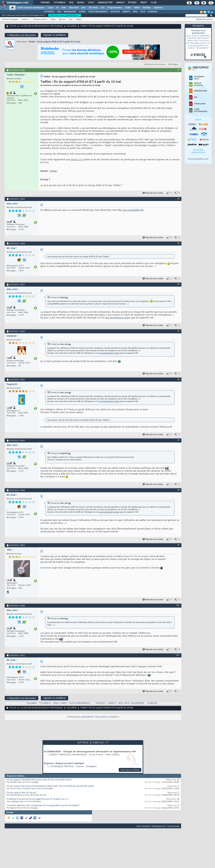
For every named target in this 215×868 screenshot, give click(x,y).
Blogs (80, 3)
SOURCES (115, 12)
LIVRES (82, 12)
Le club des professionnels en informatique (41, 26)
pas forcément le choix (118, 318)
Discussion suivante (106, 717)
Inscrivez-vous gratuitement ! (65, 15)
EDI (103, 8)
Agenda (62, 19)
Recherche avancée (204, 19)
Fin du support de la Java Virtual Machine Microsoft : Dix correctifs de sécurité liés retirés (50, 786)
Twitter (53, 171)
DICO (143, 12)
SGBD (128, 8)
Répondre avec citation (153, 193)
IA (57, 8)
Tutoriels (59, 3)
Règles (79, 19)
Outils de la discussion (154, 64)
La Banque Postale (62, 766)
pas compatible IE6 (133, 210)
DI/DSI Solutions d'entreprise (31, 8)
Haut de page (173, 826)
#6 (179, 379)
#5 (179, 331)
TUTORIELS (49, 12)
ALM (64, 8)
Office (137, 8)
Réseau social (39, 19)
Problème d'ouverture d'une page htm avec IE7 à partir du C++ (38, 799)
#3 (179, 243)
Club (153, 3)
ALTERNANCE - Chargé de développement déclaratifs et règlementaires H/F (90, 752)
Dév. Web (93, 8)
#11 (178, 655)
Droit (143, 3)
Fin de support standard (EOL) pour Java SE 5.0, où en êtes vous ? (39, 780)
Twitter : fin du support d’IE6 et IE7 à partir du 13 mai (54, 42)
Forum (13, 26)
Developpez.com (159, 826)
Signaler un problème (55, 35)
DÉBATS (126, 12)
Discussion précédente (81, 717)
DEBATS (112, 703)
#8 (179, 490)
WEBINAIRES (70, 12)
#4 (179, 284)
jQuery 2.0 (76, 160)
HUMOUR (153, 12)
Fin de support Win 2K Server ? (22, 793)
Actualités (72, 26)
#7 (179, 440)
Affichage (173, 64)
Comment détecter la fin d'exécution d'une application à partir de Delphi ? (43, 806)
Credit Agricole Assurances (68, 755)
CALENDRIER (137, 703)
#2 (179, 199)
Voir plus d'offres (130, 770)
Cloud (50, 8)
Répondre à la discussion (21, 35)
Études (132, 3)
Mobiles (147, 8)
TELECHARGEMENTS (80, 703)
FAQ (71, 3)
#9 (179, 545)
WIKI (135, 12)
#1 (179, 70)
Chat (91, 3)
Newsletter (105, 3)
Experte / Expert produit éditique (64, 763)
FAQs (56, 703)
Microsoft (74, 8)
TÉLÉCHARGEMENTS (98, 12)
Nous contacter (143, 826)
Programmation (115, 8)
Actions (25, 19)
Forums (45, 3)
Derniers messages (10, 19)
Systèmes (158, 8)
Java (83, 8)
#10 (178, 605)
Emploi (120, 3)
